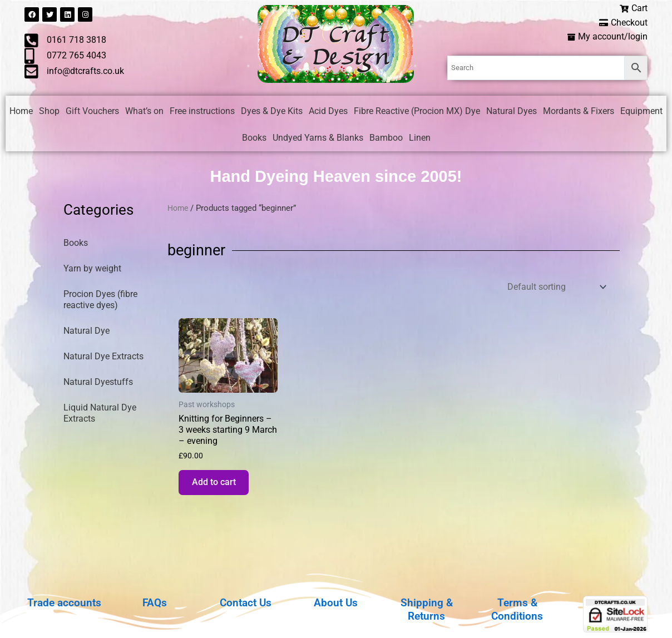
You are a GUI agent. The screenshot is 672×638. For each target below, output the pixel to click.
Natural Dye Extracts (103, 358)
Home (21, 112)
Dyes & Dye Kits (272, 112)
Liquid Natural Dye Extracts (100, 415)
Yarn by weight (92, 270)
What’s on (144, 112)
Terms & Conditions (517, 609)
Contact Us (245, 602)
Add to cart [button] (217, 487)
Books (254, 139)
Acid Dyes (328, 112)
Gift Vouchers (92, 112)
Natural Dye (87, 332)
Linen (420, 139)
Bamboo (386, 139)
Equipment (641, 112)
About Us (336, 602)
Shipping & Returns (426, 609)
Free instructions (202, 112)
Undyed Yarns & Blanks (318, 139)
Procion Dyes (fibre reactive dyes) (100, 301)
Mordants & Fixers (579, 112)
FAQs (155, 602)
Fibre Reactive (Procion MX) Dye (417, 112)
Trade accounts (64, 602)
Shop (49, 112)
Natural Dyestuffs (98, 384)
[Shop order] (556, 288)
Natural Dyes (512, 112)
